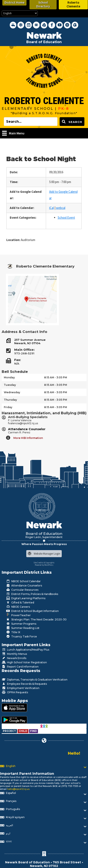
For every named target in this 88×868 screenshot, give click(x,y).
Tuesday (10, 385)
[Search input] (31, 122)
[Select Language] (20, 13)
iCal (52, 208)
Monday (9, 377)
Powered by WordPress (44, 565)
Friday (8, 407)
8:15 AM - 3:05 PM (56, 377)
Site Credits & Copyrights (44, 563)
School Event (66, 218)
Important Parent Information (27, 774)
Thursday (10, 400)
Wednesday (12, 392)
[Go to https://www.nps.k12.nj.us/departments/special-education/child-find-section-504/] (10, 731)
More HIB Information (28, 438)
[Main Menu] (13, 133)
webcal (61, 208)
